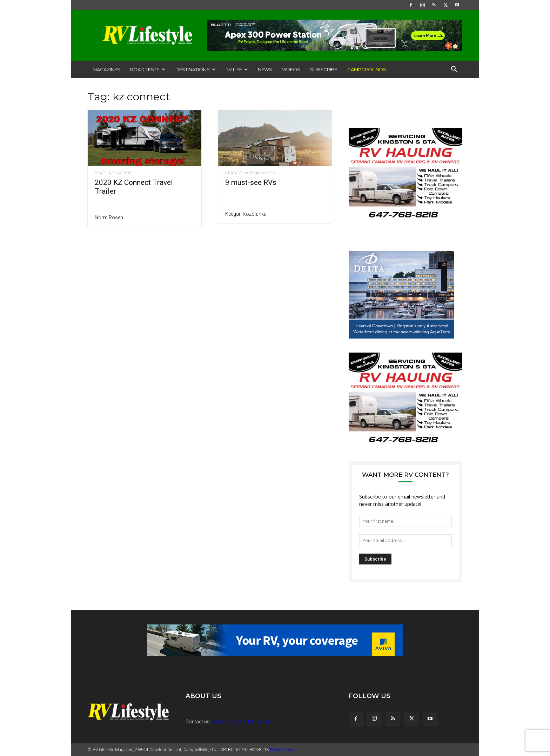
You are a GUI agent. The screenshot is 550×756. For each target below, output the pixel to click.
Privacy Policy (283, 750)
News (265, 69)
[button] (454, 70)
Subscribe (324, 69)
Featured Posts (113, 173)
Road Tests (148, 69)
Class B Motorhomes (250, 173)
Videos (291, 69)
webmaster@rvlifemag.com (243, 722)
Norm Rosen (109, 218)
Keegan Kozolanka (246, 214)
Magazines (106, 69)
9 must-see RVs (251, 182)
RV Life (237, 69)
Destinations (195, 69)
